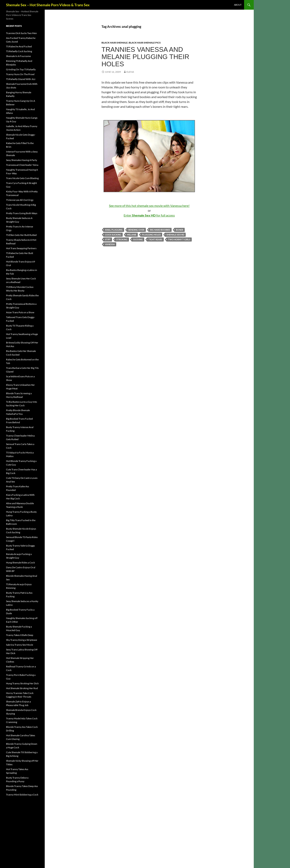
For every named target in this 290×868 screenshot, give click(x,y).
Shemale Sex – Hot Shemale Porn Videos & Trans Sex (48, 5)
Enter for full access (149, 215)
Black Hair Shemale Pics (145, 43)
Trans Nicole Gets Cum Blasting (22, 178)
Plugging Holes (151, 235)
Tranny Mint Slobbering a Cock (22, 795)
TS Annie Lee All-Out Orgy (20, 200)
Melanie (132, 235)
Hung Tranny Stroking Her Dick (22, 683)
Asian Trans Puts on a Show (20, 312)
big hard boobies (160, 230)
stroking (122, 239)
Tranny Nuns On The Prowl (20, 74)
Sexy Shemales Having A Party (22, 160)
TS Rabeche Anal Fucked (19, 46)
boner (180, 230)
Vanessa (110, 244)
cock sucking (113, 235)
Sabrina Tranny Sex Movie (20, 645)
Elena (130, 72)
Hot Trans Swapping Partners (21, 248)
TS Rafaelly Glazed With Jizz (21, 79)
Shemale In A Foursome (18, 56)
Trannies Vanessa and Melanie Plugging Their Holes (145, 57)
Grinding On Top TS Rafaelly (21, 69)
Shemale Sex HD (175, 235)
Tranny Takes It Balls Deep (20, 635)
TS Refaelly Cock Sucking (19, 51)
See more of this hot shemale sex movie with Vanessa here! (149, 206)
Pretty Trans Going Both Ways (22, 213)
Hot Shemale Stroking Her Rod (22, 688)
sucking (138, 239)
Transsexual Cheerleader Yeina (22, 165)
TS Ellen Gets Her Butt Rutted (21, 235)
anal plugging (114, 230)
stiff (108, 239)
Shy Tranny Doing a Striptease (22, 640)
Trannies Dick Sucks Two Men (21, 33)
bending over (136, 230)
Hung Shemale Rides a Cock (20, 563)
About (238, 5)
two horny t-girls (179, 239)
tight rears (155, 239)
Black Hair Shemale (115, 43)
